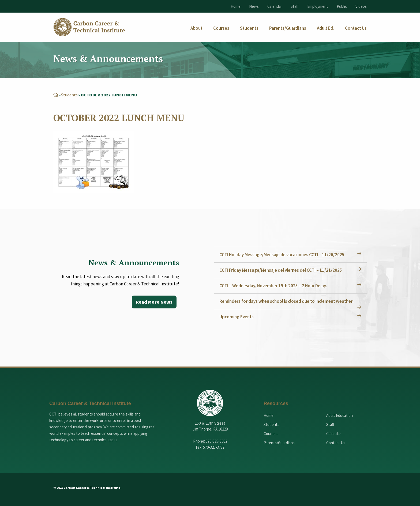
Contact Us (336, 443)
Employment (318, 6)
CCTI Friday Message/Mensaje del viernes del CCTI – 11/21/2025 (281, 270)
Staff (295, 6)
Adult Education (340, 415)
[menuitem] (196, 28)
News (254, 6)
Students (69, 95)
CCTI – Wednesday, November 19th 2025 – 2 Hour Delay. (273, 286)
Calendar (275, 6)
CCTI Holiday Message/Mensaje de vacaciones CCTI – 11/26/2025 (282, 255)
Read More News (154, 302)
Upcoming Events (237, 317)
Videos (361, 6)
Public (342, 6)
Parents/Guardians (279, 443)
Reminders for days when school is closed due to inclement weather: (286, 301)
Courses (271, 434)
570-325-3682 (216, 441)
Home (236, 6)
